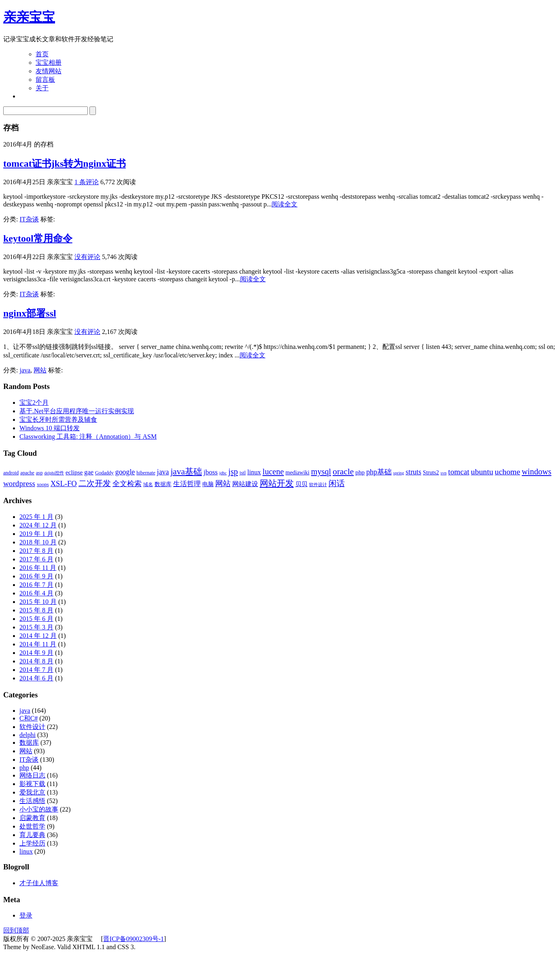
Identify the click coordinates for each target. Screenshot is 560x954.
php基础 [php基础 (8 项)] (379, 472)
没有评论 (87, 257)
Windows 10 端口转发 (50, 428)
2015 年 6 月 (36, 619)
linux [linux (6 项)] (254, 472)
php (24, 768)
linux (26, 851)
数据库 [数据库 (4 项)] (163, 484)
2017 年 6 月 (36, 559)
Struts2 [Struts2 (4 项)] (431, 473)
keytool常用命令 (38, 238)
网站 (40, 370)
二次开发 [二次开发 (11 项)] (95, 483)
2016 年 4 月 (36, 593)
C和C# (29, 718)
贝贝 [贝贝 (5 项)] (301, 484)
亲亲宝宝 (29, 17)
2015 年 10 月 (38, 602)
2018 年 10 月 (38, 542)
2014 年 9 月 (36, 653)
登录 (26, 915)
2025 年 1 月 (36, 517)
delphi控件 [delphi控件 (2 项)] (54, 473)
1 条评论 (87, 182)
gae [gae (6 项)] (89, 472)
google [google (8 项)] (125, 472)
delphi (28, 735)
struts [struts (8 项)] (414, 472)
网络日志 (32, 775)
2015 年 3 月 (36, 627)
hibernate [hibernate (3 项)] (146, 473)
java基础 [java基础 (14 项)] (186, 472)
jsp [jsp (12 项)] (233, 472)
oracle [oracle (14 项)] (343, 472)
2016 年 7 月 (36, 585)
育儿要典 (32, 835)
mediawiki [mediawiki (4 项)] (298, 473)
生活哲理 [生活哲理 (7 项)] (187, 484)
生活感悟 (32, 801)
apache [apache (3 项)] (27, 473)
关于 (42, 88)
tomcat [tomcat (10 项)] (459, 472)
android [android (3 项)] (11, 473)
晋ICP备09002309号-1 (134, 939)
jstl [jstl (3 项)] (243, 473)
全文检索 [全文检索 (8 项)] (127, 484)
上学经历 (32, 843)
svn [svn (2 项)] (444, 473)
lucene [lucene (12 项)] (273, 472)
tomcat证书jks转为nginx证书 (65, 164)
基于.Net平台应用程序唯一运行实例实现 (77, 411)
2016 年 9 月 (36, 576)
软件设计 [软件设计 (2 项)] (318, 485)
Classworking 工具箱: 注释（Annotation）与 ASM (88, 437)
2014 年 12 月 (38, 636)
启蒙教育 (32, 818)
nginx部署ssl (30, 313)
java (25, 370)
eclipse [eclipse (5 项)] (74, 472)
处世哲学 (32, 826)
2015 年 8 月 (36, 610)
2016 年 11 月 (38, 568)
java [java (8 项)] (163, 472)
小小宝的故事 (39, 809)
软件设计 (32, 727)
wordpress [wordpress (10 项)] (19, 483)
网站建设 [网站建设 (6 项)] (245, 484)
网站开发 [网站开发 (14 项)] (277, 483)
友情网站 (49, 71)
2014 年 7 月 (36, 670)
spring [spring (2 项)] (399, 473)
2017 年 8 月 (36, 551)
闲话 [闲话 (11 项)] (337, 483)
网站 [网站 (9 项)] (223, 483)
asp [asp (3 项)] (39, 473)
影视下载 (32, 784)
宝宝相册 (49, 63)
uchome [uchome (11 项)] (508, 472)
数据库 (29, 743)
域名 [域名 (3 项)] (148, 484)
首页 (42, 54)
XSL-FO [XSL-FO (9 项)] (64, 483)
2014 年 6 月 (36, 678)
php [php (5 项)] (360, 472)
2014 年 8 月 (36, 661)
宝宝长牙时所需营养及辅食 (58, 420)
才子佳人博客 (39, 883)
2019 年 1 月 (36, 534)
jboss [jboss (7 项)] (211, 472)
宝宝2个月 (34, 403)
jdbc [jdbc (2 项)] (223, 473)
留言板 (45, 80)
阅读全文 (284, 204)
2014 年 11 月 (38, 644)
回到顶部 (16, 930)
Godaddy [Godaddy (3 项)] (104, 473)
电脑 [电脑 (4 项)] (208, 484)
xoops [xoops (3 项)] (43, 484)
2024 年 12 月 (38, 525)
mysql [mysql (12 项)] (321, 472)
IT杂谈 (29, 219)
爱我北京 (32, 792)
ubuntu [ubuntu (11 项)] (482, 472)
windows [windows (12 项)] (537, 472)
